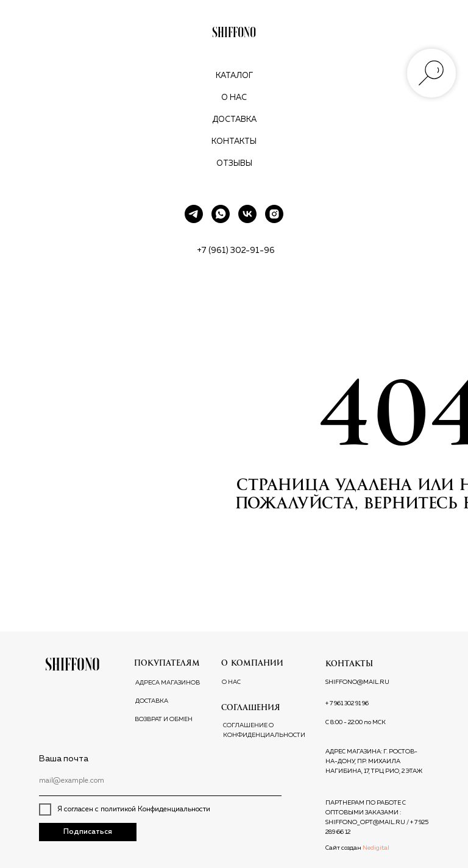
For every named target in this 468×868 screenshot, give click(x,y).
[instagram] (274, 214)
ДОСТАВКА (152, 701)
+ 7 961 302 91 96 (347, 703)
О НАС (231, 682)
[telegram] (194, 214)
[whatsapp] (221, 214)
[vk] (247, 214)
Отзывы (234, 164)
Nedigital (376, 848)
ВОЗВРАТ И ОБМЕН (164, 719)
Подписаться (88, 832)
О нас (234, 98)
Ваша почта (64, 759)
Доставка (234, 120)
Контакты (234, 142)
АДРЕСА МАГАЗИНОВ (168, 683)
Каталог (234, 76)
